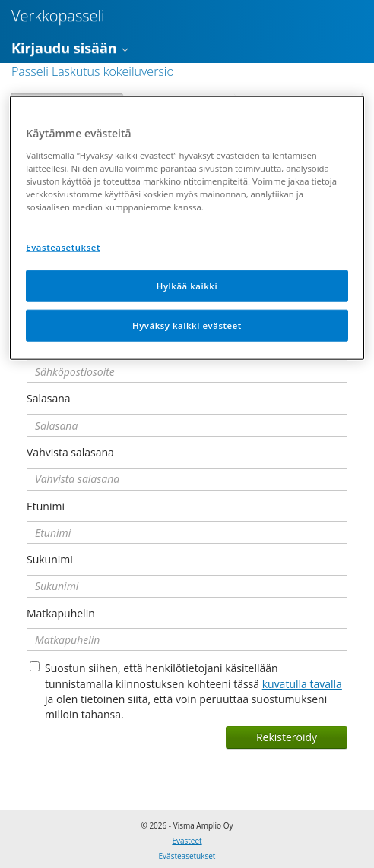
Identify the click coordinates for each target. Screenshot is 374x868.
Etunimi (46, 506)
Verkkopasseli (58, 16)
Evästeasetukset (187, 856)
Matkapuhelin (61, 613)
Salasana (49, 398)
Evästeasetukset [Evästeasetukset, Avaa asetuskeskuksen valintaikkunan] (63, 247)
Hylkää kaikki (187, 286)
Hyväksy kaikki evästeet (187, 325)
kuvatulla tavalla (302, 684)
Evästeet (187, 841)
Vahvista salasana (70, 452)
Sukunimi (50, 559)
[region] (187, 228)
